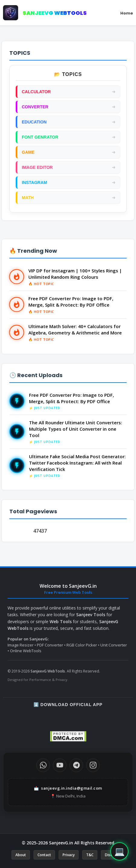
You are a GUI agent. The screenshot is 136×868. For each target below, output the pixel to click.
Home (127, 13)
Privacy (69, 855)
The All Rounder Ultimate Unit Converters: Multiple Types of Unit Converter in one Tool (76, 429)
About (21, 855)
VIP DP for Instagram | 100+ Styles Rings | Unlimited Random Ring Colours (75, 274)
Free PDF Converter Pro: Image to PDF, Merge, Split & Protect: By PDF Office (71, 302)
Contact (44, 855)
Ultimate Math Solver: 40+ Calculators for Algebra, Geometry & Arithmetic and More (75, 329)
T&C (90, 855)
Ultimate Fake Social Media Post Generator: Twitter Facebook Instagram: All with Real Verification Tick (77, 463)
